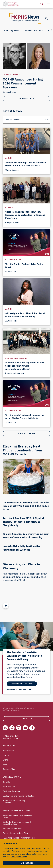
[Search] (42, 4)
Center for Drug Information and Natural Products (17, 823)
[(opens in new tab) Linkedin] (5, 728)
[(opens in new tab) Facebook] (12, 728)
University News (11, 75)
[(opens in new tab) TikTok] (32, 728)
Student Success (14, 260)
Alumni (9, 158)
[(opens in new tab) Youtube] (25, 728)
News (5, 764)
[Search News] (46, 18)
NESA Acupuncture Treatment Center (19, 838)
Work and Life (9, 787)
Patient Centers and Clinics (17, 810)
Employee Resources (12, 791)
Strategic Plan (9, 769)
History (6, 755)
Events (6, 760)
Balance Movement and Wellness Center (17, 816)
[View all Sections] (26, 120)
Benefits (6, 782)
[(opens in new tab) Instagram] (19, 728)
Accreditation (8, 751)
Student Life (11, 272)
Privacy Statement (19, 857)
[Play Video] (6, 606)
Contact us (27, 719)
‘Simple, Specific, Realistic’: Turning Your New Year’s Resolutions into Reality (26, 536)
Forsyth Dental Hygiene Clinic (16, 833)
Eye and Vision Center (12, 829)
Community (11, 207)
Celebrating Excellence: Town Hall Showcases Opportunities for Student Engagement (25, 215)
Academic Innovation (16, 358)
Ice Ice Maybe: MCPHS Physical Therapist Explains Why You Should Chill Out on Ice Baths (26, 506)
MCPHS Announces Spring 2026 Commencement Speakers (23, 83)
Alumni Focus (11, 321)
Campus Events (9, 92)
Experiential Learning (15, 373)
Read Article (27, 99)
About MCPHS (10, 745)
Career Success (12, 170)
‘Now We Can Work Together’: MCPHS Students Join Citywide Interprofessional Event (25, 366)
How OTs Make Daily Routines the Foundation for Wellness (21, 548)
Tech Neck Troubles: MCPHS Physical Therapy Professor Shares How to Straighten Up (23, 522)
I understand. (26, 863)
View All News (27, 433)
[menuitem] (42, 4)
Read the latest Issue (22, 684)
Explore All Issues (16, 689)
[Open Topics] (4, 18)
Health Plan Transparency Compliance (14, 802)
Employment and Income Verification (19, 796)
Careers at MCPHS (12, 777)
